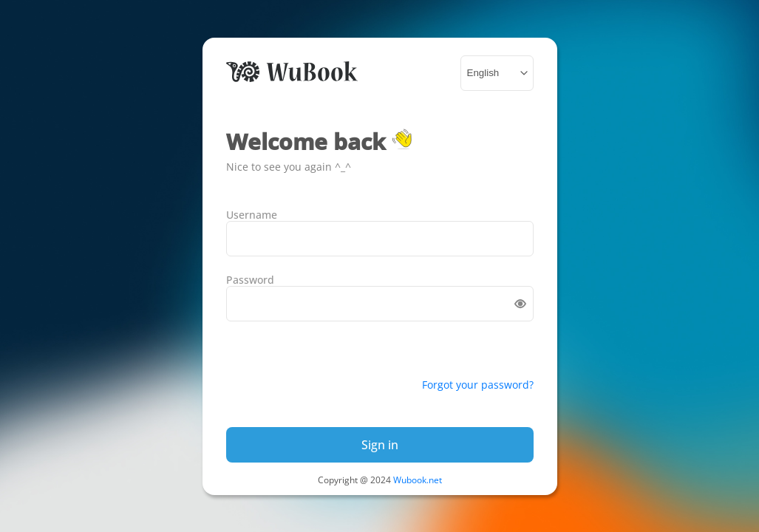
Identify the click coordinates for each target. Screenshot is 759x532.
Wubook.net (418, 480)
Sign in (380, 445)
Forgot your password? (478, 385)
